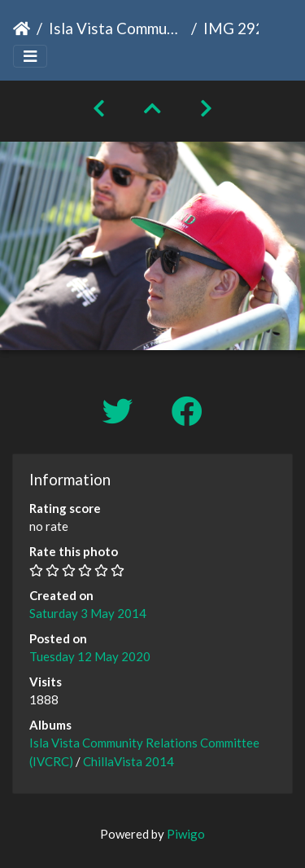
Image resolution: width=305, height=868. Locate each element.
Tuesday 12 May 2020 (90, 656)
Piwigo (186, 834)
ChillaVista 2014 (129, 761)
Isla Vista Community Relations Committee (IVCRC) (117, 28)
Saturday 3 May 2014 (88, 613)
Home (22, 28)
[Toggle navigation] (30, 57)
